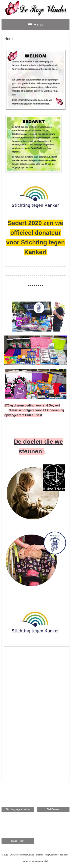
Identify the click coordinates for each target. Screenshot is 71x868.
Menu (35, 24)
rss (46, 855)
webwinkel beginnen (59, 855)
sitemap (40, 855)
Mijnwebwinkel (41, 861)
